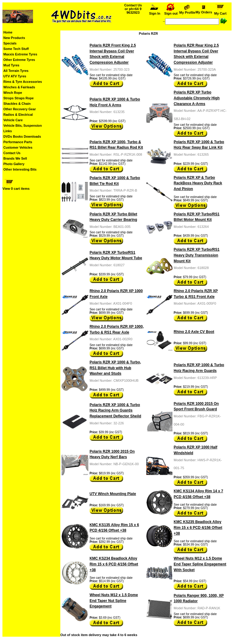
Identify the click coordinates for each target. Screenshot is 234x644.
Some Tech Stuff (16, 49)
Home (8, 32)
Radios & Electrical (18, 115)
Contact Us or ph (133, 9)
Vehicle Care (13, 120)
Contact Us (12, 153)
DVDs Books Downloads (22, 136)
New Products (14, 38)
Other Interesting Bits (20, 169)
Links (8, 131)
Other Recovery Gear (20, 109)
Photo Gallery (14, 164)
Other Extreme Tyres (19, 60)
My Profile (187, 11)
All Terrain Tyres (16, 71)
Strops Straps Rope (18, 98)
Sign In (155, 12)
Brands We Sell (15, 158)
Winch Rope (13, 93)
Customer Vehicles (18, 147)
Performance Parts (18, 142)
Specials (10, 43)
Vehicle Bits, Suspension (23, 126)
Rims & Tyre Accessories (23, 82)
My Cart (220, 12)
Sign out (171, 12)
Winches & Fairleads (19, 87)
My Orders (204, 11)
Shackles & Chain (17, 104)
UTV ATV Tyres (15, 76)
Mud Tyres (11, 65)
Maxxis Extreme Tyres (20, 54)
